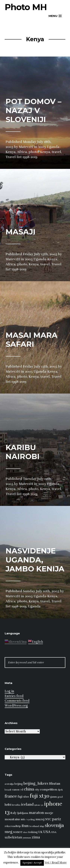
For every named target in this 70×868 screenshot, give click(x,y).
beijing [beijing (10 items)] (18, 784)
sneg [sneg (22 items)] (8, 832)
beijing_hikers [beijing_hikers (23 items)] (36, 783)
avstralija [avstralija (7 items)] (9, 784)
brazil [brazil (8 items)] (8, 790)
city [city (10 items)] (37, 790)
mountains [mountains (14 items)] (12, 819)
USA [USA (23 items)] (47, 832)
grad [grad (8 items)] (60, 797)
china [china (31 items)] (29, 789)
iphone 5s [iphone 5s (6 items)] (39, 805)
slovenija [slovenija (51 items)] (54, 825)
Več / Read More (56, 863)
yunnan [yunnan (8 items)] (27, 838)
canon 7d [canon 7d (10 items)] (17, 790)
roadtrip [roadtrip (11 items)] (16, 826)
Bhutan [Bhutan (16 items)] (55, 784)
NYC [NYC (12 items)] (48, 819)
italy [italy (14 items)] (14, 813)
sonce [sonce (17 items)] (18, 832)
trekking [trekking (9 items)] (33, 832)
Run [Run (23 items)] (25, 826)
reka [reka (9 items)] (7, 826)
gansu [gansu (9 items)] (53, 797)
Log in (9, 691)
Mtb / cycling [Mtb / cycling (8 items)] (28, 820)
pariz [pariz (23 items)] (57, 819)
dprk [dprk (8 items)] (60, 790)
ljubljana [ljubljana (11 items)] (23, 813)
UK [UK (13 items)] (40, 832)
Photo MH (26, 7)
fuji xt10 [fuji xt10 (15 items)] (23, 797)
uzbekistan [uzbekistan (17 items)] (13, 837)
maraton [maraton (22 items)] (36, 813)
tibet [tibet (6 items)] (25, 832)
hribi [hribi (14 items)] (8, 805)
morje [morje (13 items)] (49, 813)
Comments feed (17, 701)
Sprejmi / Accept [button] (32, 863)
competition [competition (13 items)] (48, 790)
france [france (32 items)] (11, 796)
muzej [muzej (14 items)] (40, 819)
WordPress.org (16, 706)
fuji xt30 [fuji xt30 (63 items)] (40, 796)
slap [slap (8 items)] (42, 826)
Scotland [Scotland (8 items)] (34, 826)
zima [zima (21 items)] (36, 837)
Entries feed (14, 696)
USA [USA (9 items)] (54, 832)
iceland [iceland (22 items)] (27, 805)
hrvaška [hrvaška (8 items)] (16, 805)
